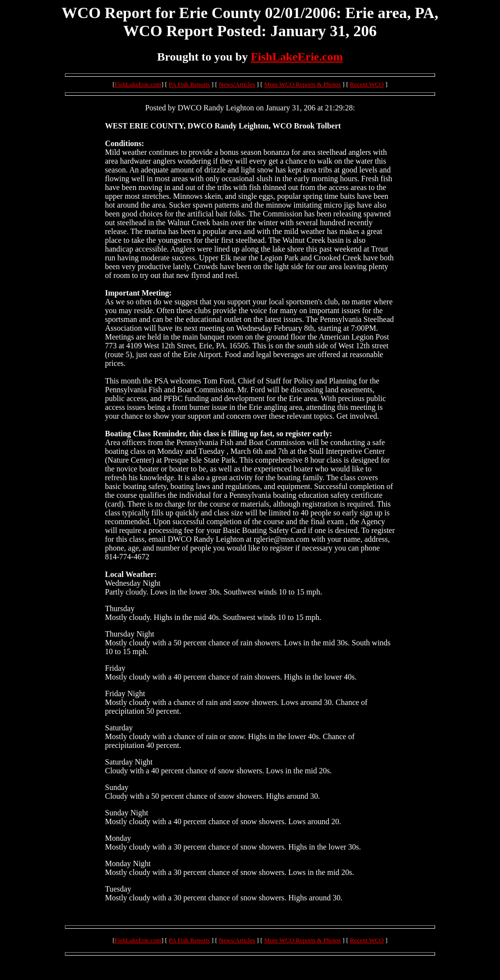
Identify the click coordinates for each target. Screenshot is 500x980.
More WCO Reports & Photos (302, 84)
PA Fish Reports (189, 84)
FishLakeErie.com (297, 57)
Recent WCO (367, 84)
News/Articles (237, 84)
